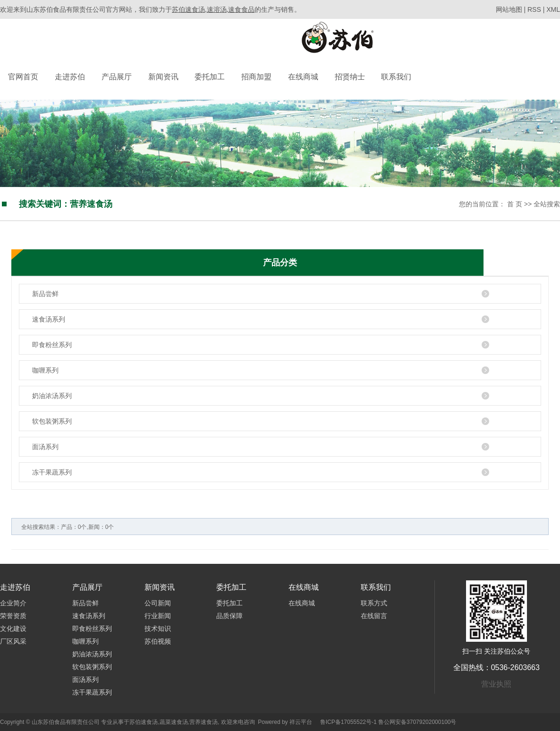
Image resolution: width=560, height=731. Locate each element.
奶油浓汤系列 (52, 396)
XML (553, 9)
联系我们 (396, 77)
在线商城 (303, 77)
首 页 (515, 204)
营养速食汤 (204, 722)
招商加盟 (256, 77)
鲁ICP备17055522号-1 (348, 722)
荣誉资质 (13, 616)
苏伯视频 (158, 641)
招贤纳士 (350, 77)
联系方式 (374, 603)
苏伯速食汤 (144, 722)
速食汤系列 (49, 319)
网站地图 (510, 9)
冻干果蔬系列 (52, 472)
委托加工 (210, 77)
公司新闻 (158, 603)
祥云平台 (301, 722)
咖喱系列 (45, 370)
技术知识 (158, 629)
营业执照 (496, 684)
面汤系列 (45, 447)
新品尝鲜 (45, 294)
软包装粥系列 (52, 421)
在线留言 (374, 616)
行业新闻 (158, 616)
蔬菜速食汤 (174, 722)
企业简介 (13, 603)
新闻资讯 (163, 77)
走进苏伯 (70, 77)
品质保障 (229, 616)
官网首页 (23, 77)
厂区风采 (13, 641)
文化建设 (13, 629)
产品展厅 (117, 77)
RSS (534, 9)
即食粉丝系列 (52, 345)
